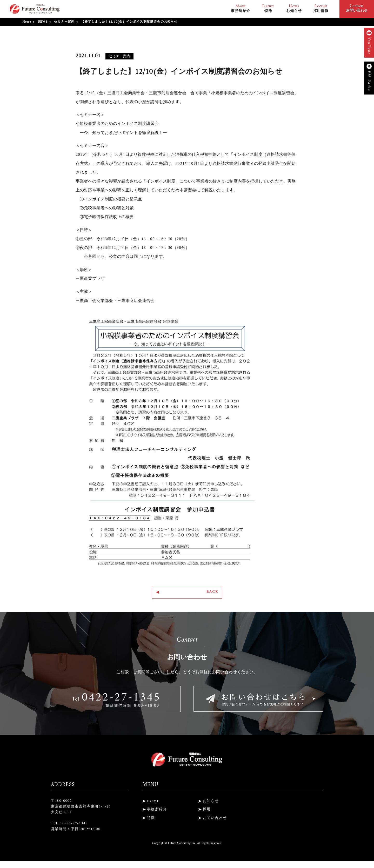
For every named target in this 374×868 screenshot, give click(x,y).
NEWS (43, 22)
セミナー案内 (64, 22)
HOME (153, 803)
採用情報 (321, 9)
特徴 (268, 9)
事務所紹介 (241, 9)
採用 (207, 812)
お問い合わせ (215, 820)
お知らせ (294, 9)
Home (27, 22)
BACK (209, 593)
